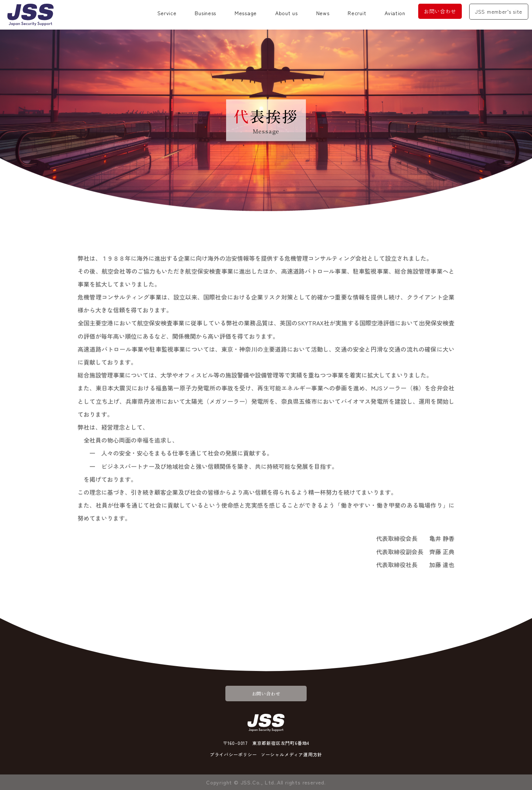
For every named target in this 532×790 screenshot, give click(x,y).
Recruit (357, 13)
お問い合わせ (440, 11)
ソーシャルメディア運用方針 (291, 754)
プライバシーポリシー (233, 754)
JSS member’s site (499, 11)
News (323, 13)
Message (246, 13)
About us (287, 13)
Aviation (395, 13)
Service (167, 13)
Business (205, 13)
